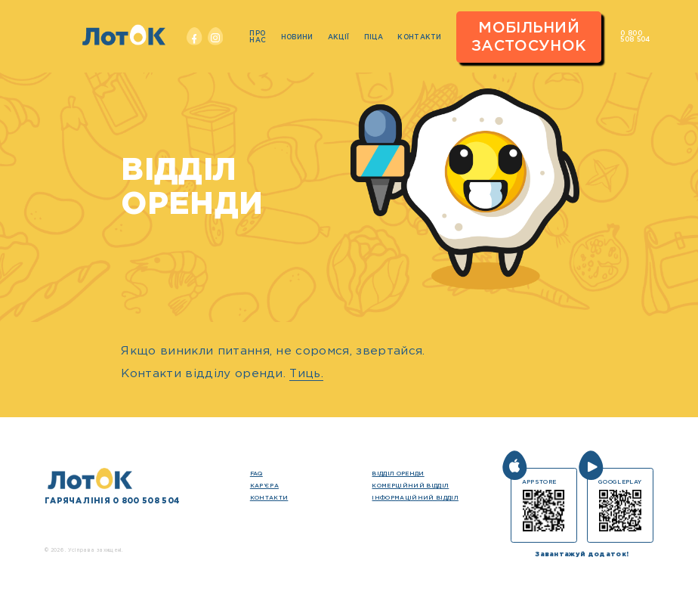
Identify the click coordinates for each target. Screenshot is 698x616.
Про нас (258, 36)
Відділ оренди (398, 474)
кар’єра (264, 486)
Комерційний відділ (410, 486)
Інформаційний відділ (415, 498)
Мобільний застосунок (529, 37)
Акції (339, 37)
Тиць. (306, 374)
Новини (297, 37)
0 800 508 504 (635, 36)
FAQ (256, 474)
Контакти (420, 37)
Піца (374, 37)
